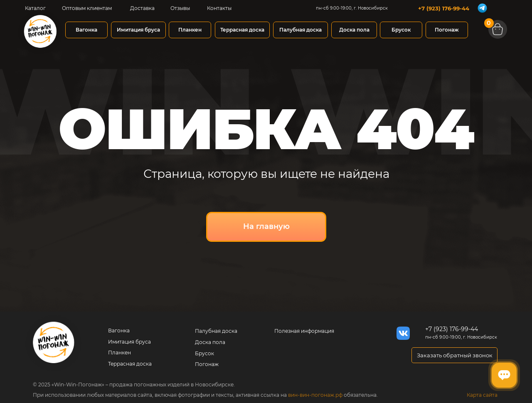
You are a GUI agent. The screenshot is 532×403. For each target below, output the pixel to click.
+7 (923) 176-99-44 (444, 8)
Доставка (142, 8)
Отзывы (180, 8)
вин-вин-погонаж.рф (315, 395)
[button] (454, 355)
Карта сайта (482, 395)
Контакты (219, 8)
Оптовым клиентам (87, 8)
